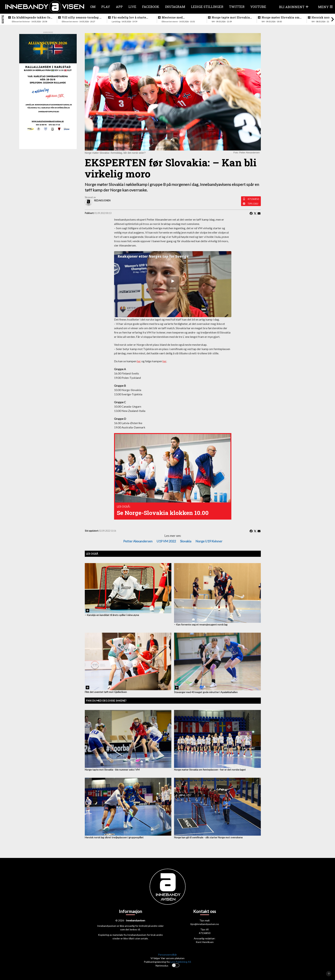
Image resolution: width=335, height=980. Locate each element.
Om (93, 7)
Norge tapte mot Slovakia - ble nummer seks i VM (232, 17)
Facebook (151, 7)
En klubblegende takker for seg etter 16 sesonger (32, 17)
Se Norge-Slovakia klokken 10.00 (163, 513)
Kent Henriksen (205, 942)
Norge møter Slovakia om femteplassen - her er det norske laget (280, 17)
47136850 (253, 199)
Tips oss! (253, 204)
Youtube (258, 7)
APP (119, 7)
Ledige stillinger (207, 7)
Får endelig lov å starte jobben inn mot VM (129, 17)
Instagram (175, 7)
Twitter (237, 7)
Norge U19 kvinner (209, 541)
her (139, 361)
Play (106, 7)
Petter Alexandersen (138, 541)
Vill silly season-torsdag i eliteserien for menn (81, 17)
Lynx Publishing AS (181, 962)
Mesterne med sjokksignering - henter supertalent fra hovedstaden (179, 17)
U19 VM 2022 (166, 541)
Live (132, 7)
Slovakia (186, 541)
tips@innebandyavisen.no (205, 924)
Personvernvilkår (167, 955)
